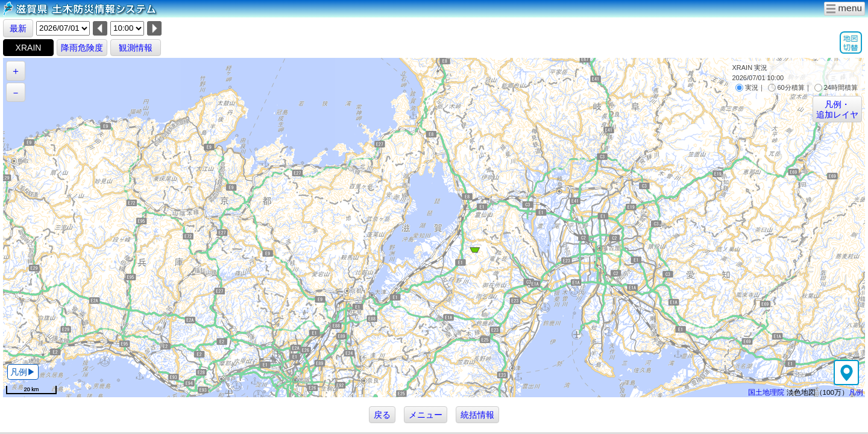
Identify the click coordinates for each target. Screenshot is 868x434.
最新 (18, 28)
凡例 (856, 392)
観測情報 (136, 48)
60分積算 (786, 87)
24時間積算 (836, 87)
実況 (747, 87)
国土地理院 (766, 392)
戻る (382, 415)
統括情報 (477, 415)
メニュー (426, 415)
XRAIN (29, 48)
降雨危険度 (82, 48)
